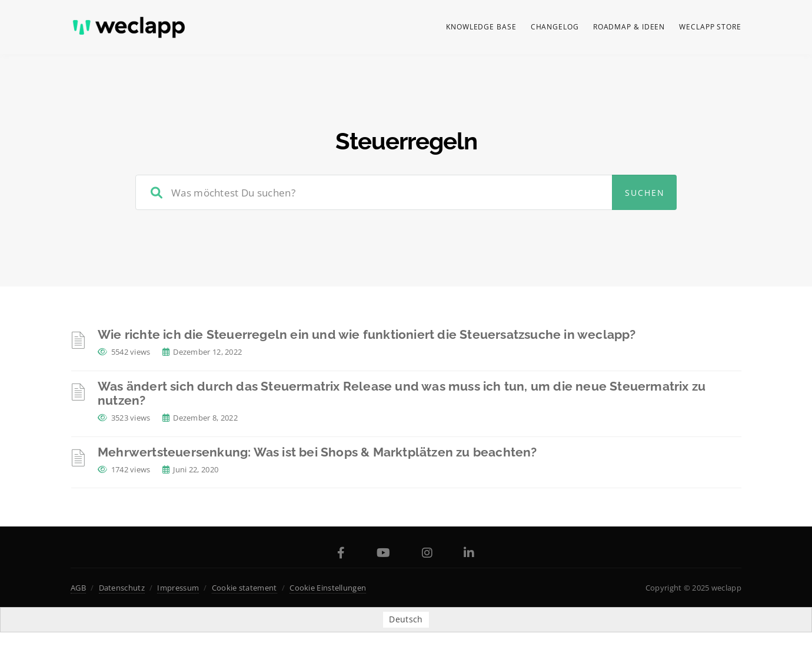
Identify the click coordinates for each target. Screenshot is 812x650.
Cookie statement (244, 588)
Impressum (178, 588)
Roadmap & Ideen (629, 27)
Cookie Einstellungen (328, 588)
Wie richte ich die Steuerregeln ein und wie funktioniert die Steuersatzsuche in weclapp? (367, 334)
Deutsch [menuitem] (406, 620)
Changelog (555, 27)
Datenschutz (122, 588)
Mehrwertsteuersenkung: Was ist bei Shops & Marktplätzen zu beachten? (317, 452)
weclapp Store (710, 27)
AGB (78, 588)
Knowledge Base (481, 27)
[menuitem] (406, 619)
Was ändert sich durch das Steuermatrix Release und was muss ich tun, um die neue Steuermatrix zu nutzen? (402, 393)
